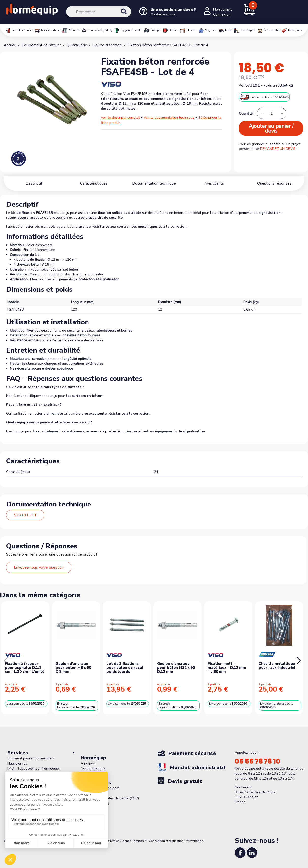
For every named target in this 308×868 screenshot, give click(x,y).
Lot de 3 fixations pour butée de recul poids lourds (125, 668)
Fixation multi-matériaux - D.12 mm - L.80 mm (227, 668)
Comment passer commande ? (31, 758)
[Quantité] (272, 113)
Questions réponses (274, 183)
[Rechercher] (99, 12)
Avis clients (214, 183)
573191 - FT (25, 515)
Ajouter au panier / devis (271, 129)
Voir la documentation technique (169, 118)
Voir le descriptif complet (120, 118)
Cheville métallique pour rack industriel (277, 666)
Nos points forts (93, 768)
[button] (299, 661)
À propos (88, 763)
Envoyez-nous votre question (39, 567)
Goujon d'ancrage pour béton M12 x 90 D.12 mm (176, 668)
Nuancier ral (17, 763)
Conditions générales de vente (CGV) (110, 798)
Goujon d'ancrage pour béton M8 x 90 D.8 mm (73, 668)
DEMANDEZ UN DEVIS (278, 149)
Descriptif (34, 183)
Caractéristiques (94, 183)
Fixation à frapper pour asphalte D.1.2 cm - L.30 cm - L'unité (25, 668)
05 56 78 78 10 (257, 761)
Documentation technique (154, 183)
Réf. (242, 85)
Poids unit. (271, 85)
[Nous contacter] (167, 12)
